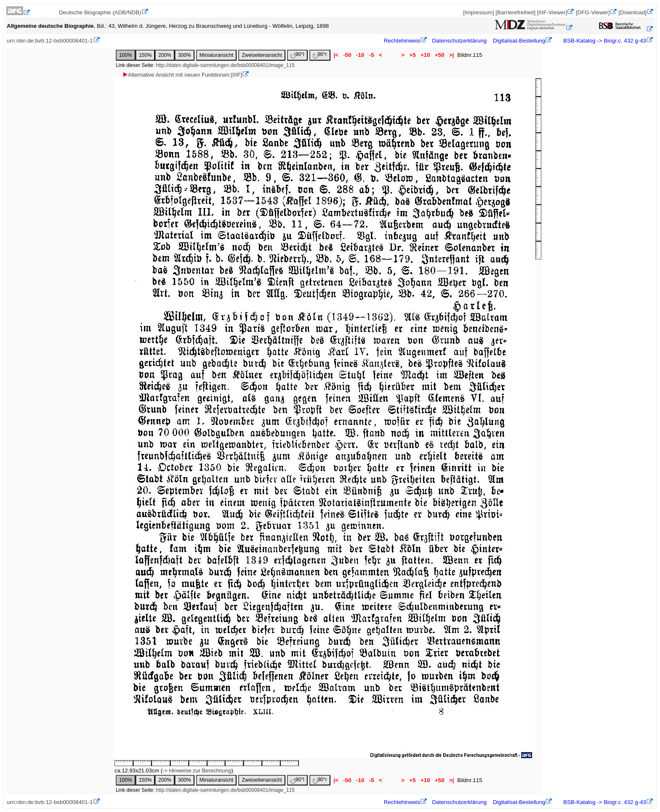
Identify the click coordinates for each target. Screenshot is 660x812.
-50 (347, 55)
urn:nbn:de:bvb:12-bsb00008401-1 (50, 41)
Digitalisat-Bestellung (519, 41)
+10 (425, 55)
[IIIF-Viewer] (552, 12)
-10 (360, 55)
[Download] (632, 12)
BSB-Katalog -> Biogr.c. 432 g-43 (604, 41)
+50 (439, 55)
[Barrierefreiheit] (515, 12)
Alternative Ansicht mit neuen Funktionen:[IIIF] (182, 75)
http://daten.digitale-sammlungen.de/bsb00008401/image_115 (225, 65)
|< (336, 55)
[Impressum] (478, 12)
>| (451, 55)
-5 (371, 55)
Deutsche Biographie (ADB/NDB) (100, 12)
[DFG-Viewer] (593, 12)
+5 (413, 55)
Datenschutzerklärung (459, 41)
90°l (297, 55)
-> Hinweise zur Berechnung (197, 771)
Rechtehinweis (402, 41)
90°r (320, 55)
